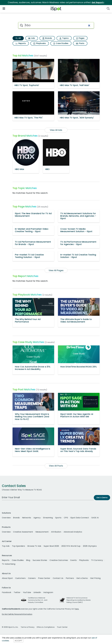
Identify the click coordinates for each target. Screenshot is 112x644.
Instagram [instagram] (48, 592)
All (18, 38)
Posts (80, 43)
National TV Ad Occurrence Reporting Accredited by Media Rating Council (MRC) (79, 600)
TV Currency (97, 560)
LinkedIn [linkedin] (37, 592)
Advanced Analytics (73, 532)
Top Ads (6, 546)
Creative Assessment (23, 532)
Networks (27, 518)
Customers (20, 578)
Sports (58, 518)
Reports (21, 43)
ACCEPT (18, 641)
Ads (32, 38)
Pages (80, 38)
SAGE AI (95, 518)
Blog (28, 560)
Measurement (42, 532)
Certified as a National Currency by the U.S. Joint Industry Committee (38, 600)
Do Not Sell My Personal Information (17, 614)
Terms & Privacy (28, 627)
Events (74, 560)
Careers (32, 578)
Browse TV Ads (34, 546)
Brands (47, 38)
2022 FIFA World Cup (71, 546)
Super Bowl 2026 (51, 546)
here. (77, 609)
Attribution (56, 532)
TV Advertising (9, 564)
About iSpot (7, 578)
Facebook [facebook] (7, 592)
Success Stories (40, 560)
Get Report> (98, 2)
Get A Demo (102, 498)
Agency (37, 518)
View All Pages (56, 270)
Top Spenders (18, 546)
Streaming (48, 518)
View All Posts (56, 466)
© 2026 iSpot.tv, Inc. (10, 627)
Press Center (44, 578)
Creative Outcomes (59, 560)
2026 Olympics (90, 546)
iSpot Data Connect (80, 518)
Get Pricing (95, 578)
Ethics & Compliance (46, 627)
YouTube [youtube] (27, 592)
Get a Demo (82, 578)
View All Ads (56, 130)
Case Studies (61, 43)
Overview (6, 518)
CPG (66, 518)
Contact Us (58, 578)
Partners (70, 578)
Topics (64, 38)
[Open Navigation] (4, 8)
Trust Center (62, 627)
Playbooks (40, 43)
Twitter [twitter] (17, 592)
